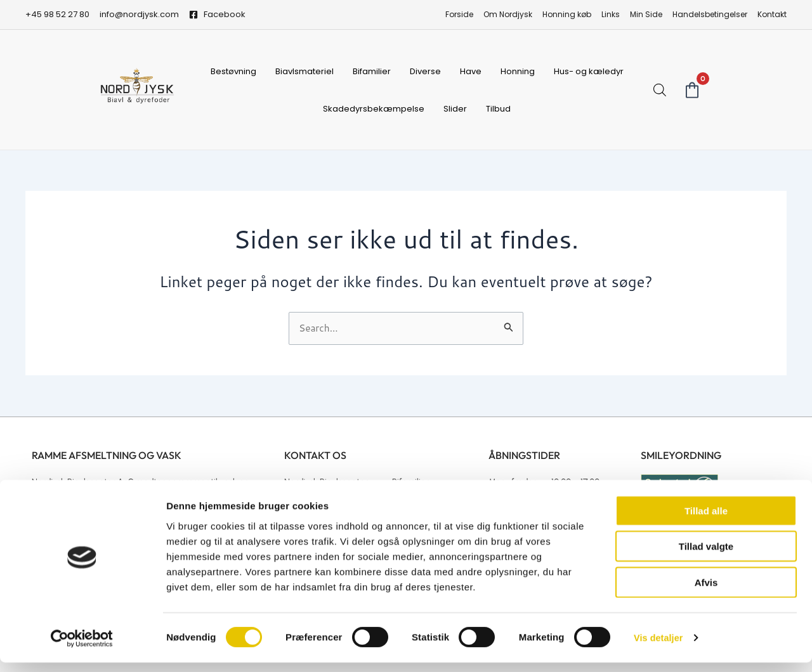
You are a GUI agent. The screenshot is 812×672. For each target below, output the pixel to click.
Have (471, 71)
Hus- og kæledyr (589, 71)
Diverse (425, 71)
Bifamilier (372, 71)
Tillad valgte (706, 556)
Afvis (706, 591)
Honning (518, 71)
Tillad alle (706, 520)
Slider (455, 109)
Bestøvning (233, 71)
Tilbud (498, 109)
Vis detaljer (659, 647)
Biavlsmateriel (304, 71)
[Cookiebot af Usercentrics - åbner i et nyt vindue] (82, 647)
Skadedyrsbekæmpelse (374, 109)
